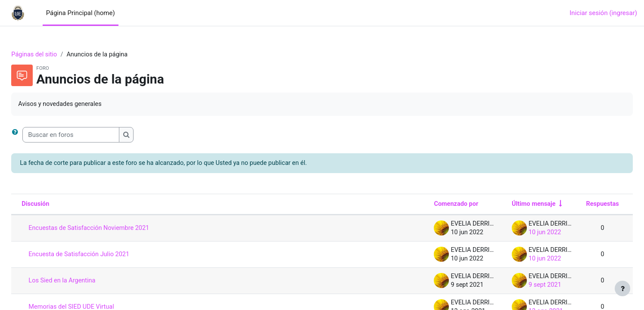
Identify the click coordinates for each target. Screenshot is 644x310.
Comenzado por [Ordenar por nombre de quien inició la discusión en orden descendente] (433, 205)
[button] (36, 135)
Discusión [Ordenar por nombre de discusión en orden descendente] (55, 205)
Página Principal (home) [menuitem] (81, 13)
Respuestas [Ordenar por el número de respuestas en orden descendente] (583, 205)
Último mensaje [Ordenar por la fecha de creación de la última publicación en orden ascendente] (512, 205)
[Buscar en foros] (90, 135)
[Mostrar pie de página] (622, 288)
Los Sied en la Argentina (82, 282)
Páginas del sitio (54, 55)
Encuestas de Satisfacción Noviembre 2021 (110, 229)
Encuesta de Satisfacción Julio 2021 (100, 255)
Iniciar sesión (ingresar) (603, 13)
